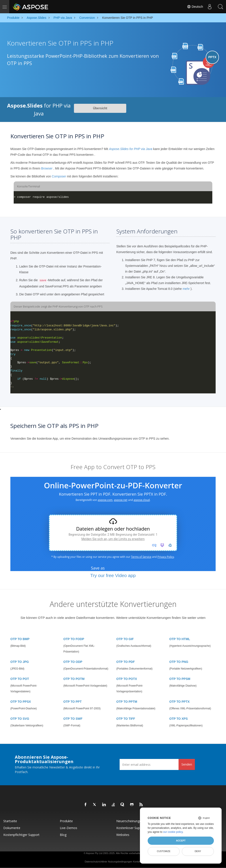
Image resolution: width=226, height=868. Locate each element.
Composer (59, 176)
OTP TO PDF (126, 662)
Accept (181, 841)
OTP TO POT (20, 679)
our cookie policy (173, 832)
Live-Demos (69, 828)
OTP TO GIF (125, 639)
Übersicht (100, 108)
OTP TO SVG (20, 719)
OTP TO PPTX (179, 702)
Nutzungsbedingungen (120, 862)
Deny (198, 851)
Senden (187, 764)
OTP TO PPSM (180, 679)
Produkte (66, 821)
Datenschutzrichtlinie (96, 862)
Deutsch (195, 7)
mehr (186, 289)
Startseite (10, 821)
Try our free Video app (113, 575)
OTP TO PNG (179, 662)
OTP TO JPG (20, 662)
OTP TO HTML (180, 639)
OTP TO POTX (127, 679)
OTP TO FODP (74, 639)
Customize (164, 851)
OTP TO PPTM (127, 702)
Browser (47, 168)
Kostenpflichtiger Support (21, 835)
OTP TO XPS (179, 719)
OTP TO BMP (20, 639)
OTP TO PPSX (21, 702)
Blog (63, 835)
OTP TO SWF (73, 719)
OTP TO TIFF (126, 719)
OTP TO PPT (73, 702)
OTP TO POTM (74, 679)
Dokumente (12, 828)
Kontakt (137, 862)
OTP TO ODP (73, 662)
